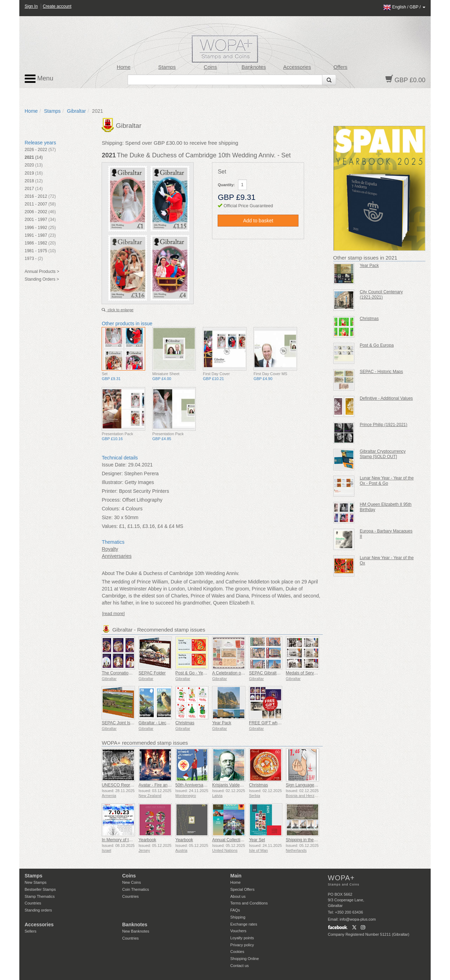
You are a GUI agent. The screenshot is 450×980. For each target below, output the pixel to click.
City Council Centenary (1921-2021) (381, 295)
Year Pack (221, 723)
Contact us (240, 966)
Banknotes (254, 67)
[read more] (113, 614)
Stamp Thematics (40, 896)
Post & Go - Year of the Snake (204, 673)
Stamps (167, 67)
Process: (111, 500)
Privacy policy (242, 945)
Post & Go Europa (377, 345)
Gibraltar (76, 111)
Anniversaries (117, 556)
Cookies (237, 952)
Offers (340, 67)
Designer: (112, 473)
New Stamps (36, 882)
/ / (404, 7)
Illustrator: (112, 482)
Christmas (185, 723)
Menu (39, 79)
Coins (211, 67)
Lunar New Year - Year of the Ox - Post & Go (387, 481)
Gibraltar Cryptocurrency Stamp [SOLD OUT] (383, 454)
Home (124, 67)
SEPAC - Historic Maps (381, 372)
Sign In (31, 6)
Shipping (238, 917)
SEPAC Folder (152, 673)
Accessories (297, 67)
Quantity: (226, 185)
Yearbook (147, 840)
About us (238, 896)
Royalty (110, 549)
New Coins (132, 882)
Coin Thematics (136, 889)
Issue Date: (114, 465)
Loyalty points (242, 938)
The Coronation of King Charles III (133, 673)
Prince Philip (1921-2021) (383, 425)
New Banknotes (136, 931)
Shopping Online (245, 959)
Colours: (111, 509)
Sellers (31, 931)
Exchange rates (244, 924)
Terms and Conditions (249, 903)
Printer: (110, 491)
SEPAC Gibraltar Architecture (276, 673)
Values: (110, 526)
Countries (33, 903)
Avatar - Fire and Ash (158, 785)
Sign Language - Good (307, 785)
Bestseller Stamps (40, 889)
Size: (107, 517)
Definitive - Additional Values (386, 398)
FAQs (235, 910)
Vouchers (238, 931)
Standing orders (38, 910)
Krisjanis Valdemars (230, 785)
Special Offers (242, 889)
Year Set (257, 840)
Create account (57, 6)
